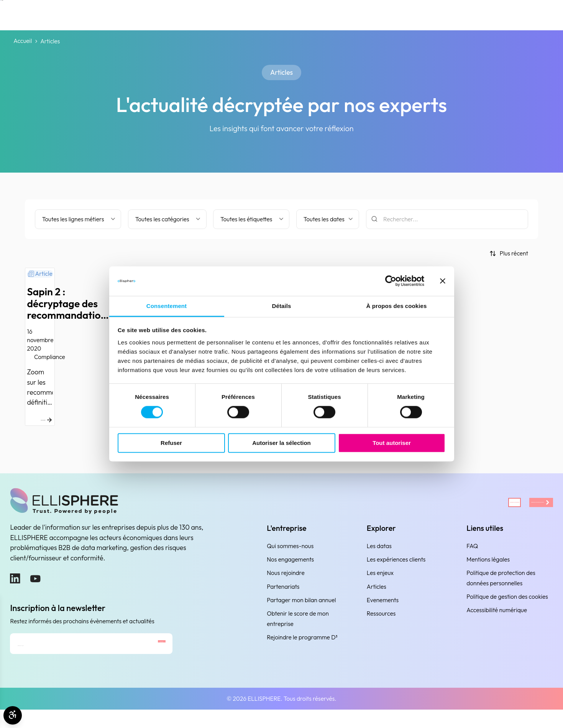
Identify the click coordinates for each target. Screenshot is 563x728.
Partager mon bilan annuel (301, 609)
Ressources (381, 622)
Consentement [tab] (167, 306)
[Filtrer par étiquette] (251, 219)
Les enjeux (380, 581)
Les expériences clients (396, 568)
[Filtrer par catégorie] (167, 219)
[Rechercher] (447, 219)
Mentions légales (488, 568)
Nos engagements (290, 568)
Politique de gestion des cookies (507, 605)
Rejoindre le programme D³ (302, 646)
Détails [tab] (282, 306)
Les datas (379, 554)
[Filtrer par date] (328, 219)
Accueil (23, 41)
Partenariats (283, 595)
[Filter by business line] (78, 219)
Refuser (171, 443)
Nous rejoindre (286, 581)
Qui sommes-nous (290, 554)
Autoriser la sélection (281, 443)
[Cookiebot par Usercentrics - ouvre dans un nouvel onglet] (391, 281)
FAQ (472, 554)
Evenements (383, 609)
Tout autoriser (392, 443)
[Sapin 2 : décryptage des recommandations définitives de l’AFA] (107, 351)
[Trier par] (509, 254)
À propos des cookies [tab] (397, 306)
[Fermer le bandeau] (443, 281)
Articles (377, 595)
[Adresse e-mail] (65, 657)
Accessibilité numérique (497, 618)
